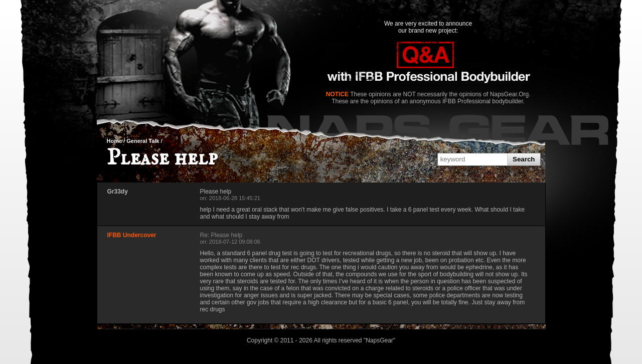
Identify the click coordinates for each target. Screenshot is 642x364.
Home (115, 141)
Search (524, 159)
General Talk (143, 141)
